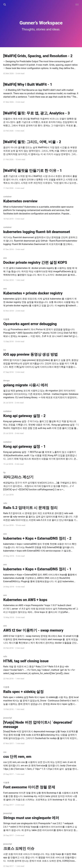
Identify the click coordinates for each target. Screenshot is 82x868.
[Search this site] (5, 5)
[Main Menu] (77, 5)
